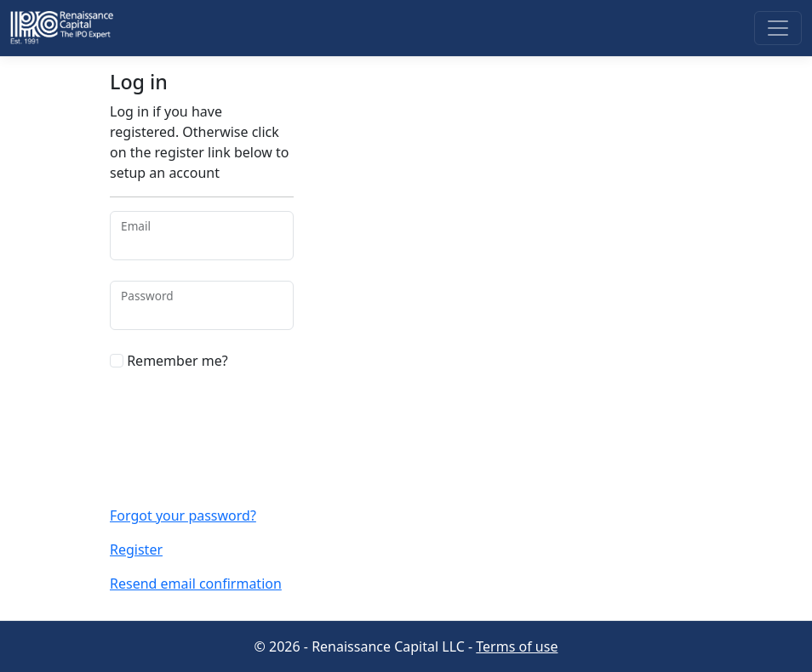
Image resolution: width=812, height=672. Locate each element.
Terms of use (517, 646)
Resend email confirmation (196, 584)
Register (136, 550)
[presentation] (194, 420)
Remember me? (169, 361)
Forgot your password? (183, 515)
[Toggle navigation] (778, 28)
